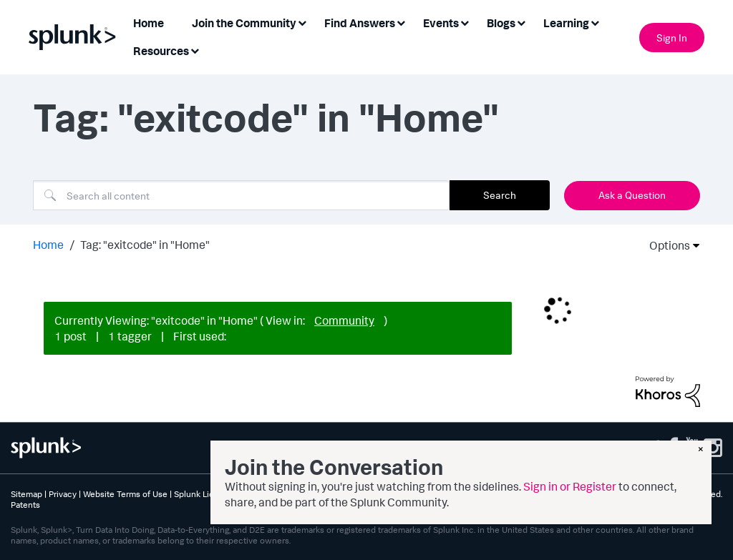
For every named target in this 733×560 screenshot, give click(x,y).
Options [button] (665, 245)
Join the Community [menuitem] (244, 23)
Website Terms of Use (125, 494)
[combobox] (241, 195)
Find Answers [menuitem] (360, 23)
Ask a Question (632, 195)
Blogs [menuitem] (501, 23)
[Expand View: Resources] (195, 50)
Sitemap (26, 494)
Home (48, 245)
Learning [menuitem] (566, 23)
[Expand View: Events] (465, 22)
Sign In (672, 38)
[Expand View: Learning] (595, 22)
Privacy (63, 494)
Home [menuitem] (149, 23)
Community (344, 320)
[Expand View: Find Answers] (401, 22)
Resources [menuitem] (161, 51)
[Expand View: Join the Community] (302, 22)
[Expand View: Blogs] (521, 22)
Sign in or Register (570, 486)
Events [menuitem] (441, 23)
